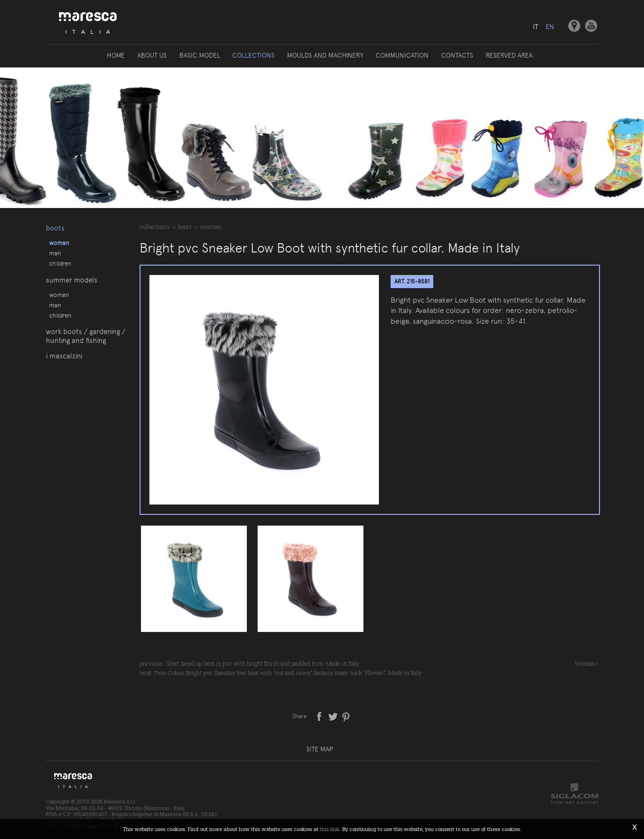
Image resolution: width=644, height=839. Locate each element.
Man (55, 252)
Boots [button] (55, 227)
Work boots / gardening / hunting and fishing (86, 342)
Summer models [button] (72, 282)
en (550, 27)
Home (117, 55)
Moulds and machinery (325, 55)
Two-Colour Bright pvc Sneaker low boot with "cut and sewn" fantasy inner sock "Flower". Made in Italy (288, 673)
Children (60, 263)
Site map (320, 749)
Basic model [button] (200, 55)
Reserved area (508, 55)
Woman (59, 242)
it (536, 27)
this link (330, 829)
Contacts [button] (457, 55)
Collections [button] (254, 55)
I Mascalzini (64, 363)
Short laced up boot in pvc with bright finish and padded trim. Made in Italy (263, 663)
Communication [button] (402, 55)
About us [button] (153, 55)
